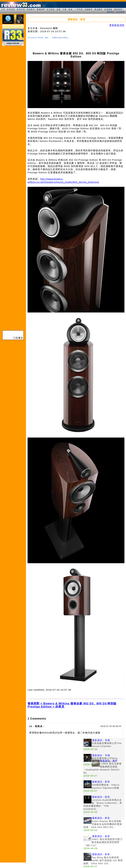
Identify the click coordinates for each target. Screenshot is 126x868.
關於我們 (118, 9)
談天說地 (51, 9)
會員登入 (111, 12)
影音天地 (21, 9)
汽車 (64, 9)
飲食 (70, 9)
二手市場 (78, 9)
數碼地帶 (41, 9)
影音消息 (11, 9)
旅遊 (59, 9)
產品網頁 (98, 9)
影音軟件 (31, 9)
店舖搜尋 (88, 9)
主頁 (3, 9)
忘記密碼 (120, 12)
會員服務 (108, 9)
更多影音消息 (117, 25)
